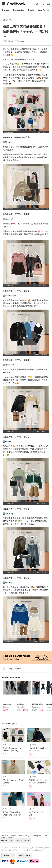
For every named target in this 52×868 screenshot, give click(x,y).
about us (5, 836)
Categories (19, 10)
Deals (31, 10)
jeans (49, 707)
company (11, 837)
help (3, 837)
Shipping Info (37, 836)
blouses (6, 707)
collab (46, 836)
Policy (27, 836)
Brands (6, 10)
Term (20, 836)
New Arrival (43, 10)
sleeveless (21, 707)
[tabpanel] (9, 696)
